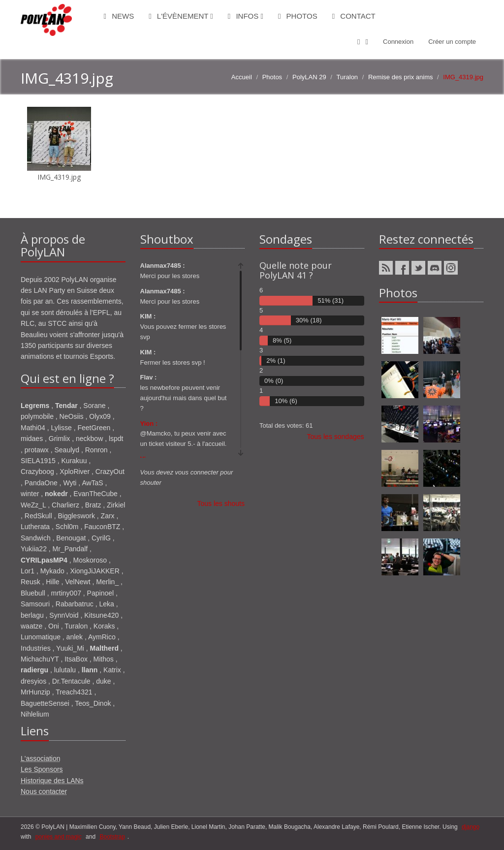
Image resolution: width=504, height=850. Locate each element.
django (471, 827)
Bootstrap (112, 837)
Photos (298, 16)
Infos (246, 16)
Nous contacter (44, 791)
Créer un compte (452, 42)
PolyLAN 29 (309, 77)
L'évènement (181, 16)
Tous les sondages (336, 437)
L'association (41, 758)
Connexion (398, 42)
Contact (354, 16)
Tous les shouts (221, 504)
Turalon (347, 77)
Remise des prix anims (401, 77)
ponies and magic (59, 837)
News (119, 16)
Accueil (242, 77)
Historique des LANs (52, 781)
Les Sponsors (42, 769)
